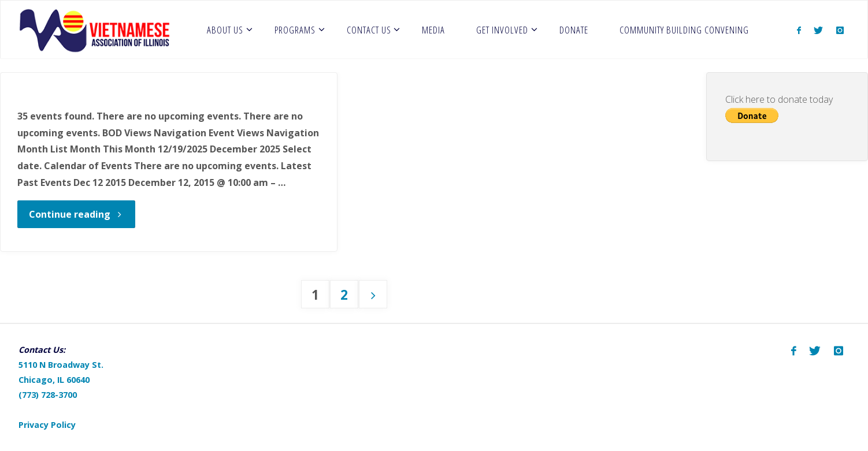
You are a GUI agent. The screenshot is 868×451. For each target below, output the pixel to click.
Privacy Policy (47, 425)
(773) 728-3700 (48, 395)
